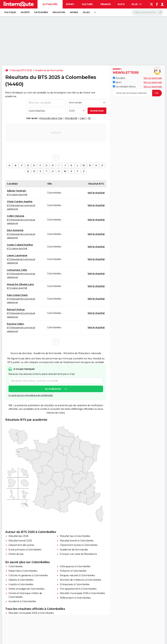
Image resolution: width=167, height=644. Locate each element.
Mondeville (71, 118)
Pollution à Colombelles (73, 571)
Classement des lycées (21, 545)
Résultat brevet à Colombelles (77, 541)
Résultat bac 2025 (19, 536)
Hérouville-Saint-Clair (51, 118)
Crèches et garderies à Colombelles (28, 575)
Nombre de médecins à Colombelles (80, 580)
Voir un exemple (153, 78)
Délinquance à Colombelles (75, 566)
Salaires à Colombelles (21, 580)
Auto (121, 4)
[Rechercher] (148, 12)
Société (25, 12)
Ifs (89, 118)
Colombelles (16, 566)
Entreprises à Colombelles (75, 584)
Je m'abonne (53, 389)
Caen (83, 118)
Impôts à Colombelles (21, 584)
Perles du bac (16, 554)
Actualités (50, 4)
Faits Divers (41, 12)
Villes (86, 12)
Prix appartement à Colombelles (78, 589)
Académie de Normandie (49, 70)
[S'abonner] (137, 93)
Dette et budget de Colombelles (26, 589)
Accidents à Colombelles (22, 601)
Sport (70, 4)
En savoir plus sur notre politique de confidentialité (31, 395)
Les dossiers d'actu (124, 87)
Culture (87, 4)
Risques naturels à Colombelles (77, 575)
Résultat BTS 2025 (22, 70)
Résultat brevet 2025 (20, 541)
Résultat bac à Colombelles (75, 536)
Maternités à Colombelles (23, 571)
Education (59, 12)
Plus (137, 4)
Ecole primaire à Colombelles (25, 550)
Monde (74, 12)
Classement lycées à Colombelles (79, 545)
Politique (10, 12)
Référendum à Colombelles (75, 598)
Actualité (119, 78)
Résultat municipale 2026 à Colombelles (82, 593)
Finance (106, 4)
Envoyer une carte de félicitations (78, 554)
